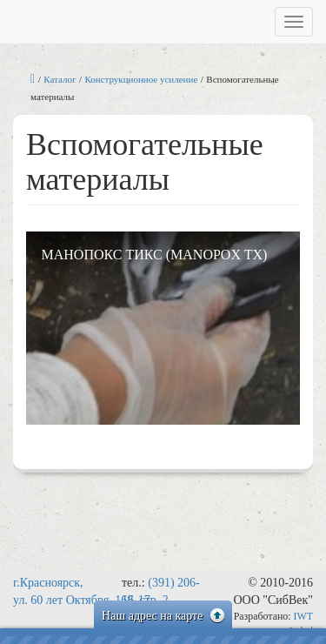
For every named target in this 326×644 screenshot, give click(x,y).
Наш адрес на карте (163, 616)
